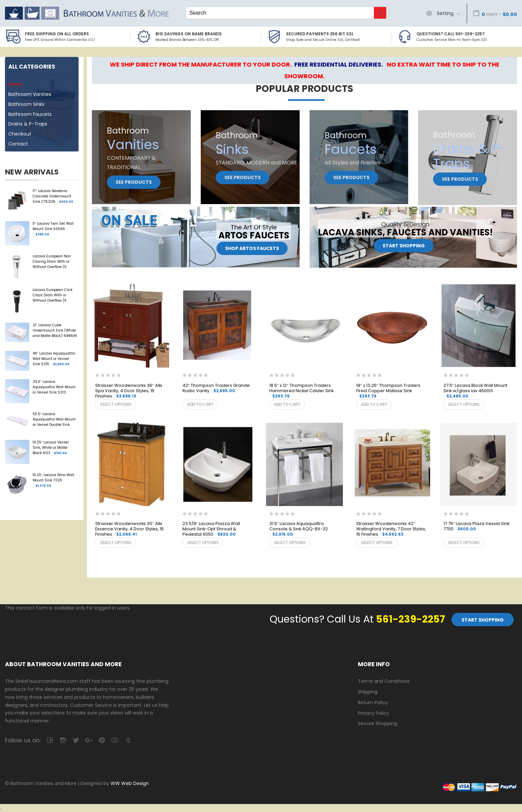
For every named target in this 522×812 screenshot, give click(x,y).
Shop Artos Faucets (252, 249)
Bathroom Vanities (30, 94)
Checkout (20, 134)
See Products (134, 182)
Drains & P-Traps (28, 124)
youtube (115, 740)
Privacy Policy (374, 713)
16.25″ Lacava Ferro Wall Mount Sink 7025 (53, 480)
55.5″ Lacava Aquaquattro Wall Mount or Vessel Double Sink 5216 (54, 420)
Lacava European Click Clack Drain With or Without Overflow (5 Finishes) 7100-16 (53, 296)
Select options (116, 404)
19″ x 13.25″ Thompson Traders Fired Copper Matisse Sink (388, 391)
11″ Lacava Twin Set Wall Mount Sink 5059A (53, 229)
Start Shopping (404, 246)
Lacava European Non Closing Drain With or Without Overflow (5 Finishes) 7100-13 (52, 262)
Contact (18, 144)
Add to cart (200, 404)
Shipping (368, 692)
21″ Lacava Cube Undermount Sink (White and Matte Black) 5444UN (55, 331)
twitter (76, 740)
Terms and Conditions (384, 681)
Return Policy (373, 702)
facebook (50, 740)
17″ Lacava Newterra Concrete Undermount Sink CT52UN (53, 196)
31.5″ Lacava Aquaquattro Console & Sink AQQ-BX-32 (299, 529)
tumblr (128, 740)
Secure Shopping (378, 723)
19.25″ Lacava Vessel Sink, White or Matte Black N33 (51, 448)
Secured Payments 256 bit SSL (320, 34)
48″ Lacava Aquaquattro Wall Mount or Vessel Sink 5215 (54, 359)
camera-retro (63, 740)
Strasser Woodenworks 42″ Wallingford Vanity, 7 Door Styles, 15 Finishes (391, 529)
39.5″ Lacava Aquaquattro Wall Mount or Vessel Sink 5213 (54, 388)
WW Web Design (130, 783)
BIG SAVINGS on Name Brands (189, 34)
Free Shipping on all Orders (57, 34)
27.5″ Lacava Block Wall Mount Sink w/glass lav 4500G (475, 391)
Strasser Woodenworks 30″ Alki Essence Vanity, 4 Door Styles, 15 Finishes (130, 529)
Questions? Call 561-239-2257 (451, 34)
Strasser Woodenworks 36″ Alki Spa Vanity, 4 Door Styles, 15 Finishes (129, 391)
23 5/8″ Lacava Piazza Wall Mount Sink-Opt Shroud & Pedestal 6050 (211, 529)
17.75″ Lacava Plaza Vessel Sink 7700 (476, 527)
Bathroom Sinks (26, 104)
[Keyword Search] (280, 13)
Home (15, 84)
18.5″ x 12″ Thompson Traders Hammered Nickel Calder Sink (301, 391)
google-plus (89, 740)
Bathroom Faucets (30, 114)
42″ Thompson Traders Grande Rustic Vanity (216, 388)
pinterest (102, 740)
